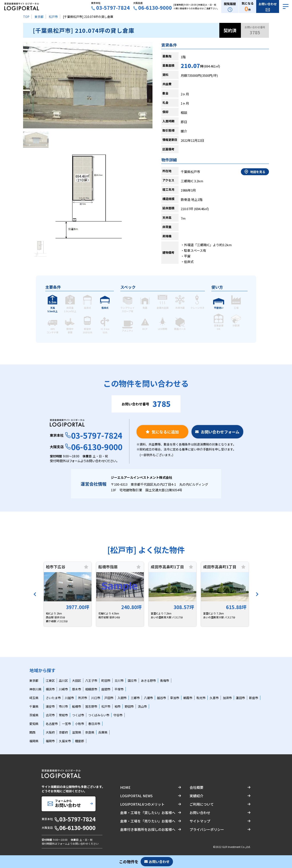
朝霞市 (188, 698)
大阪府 (50, 732)
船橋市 (77, 706)
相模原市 (91, 689)
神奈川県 (35, 689)
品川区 (63, 681)
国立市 (132, 681)
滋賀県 (77, 732)
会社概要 (196, 787)
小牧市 (80, 724)
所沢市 (83, 698)
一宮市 (66, 724)
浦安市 (50, 706)
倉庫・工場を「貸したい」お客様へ (148, 813)
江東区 (50, 681)
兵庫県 (103, 732)
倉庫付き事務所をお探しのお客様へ (148, 829)
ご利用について (202, 804)
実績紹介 (196, 796)
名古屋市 (52, 724)
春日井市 (94, 724)
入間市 (122, 698)
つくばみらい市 (99, 715)
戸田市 (109, 698)
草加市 (175, 698)
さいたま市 (53, 698)
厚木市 (77, 689)
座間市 (106, 689)
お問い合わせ (200, 813)
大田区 (77, 681)
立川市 (119, 681)
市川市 (63, 706)
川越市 (69, 698)
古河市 (50, 715)
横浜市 (50, 689)
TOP (26, 17)
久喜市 (214, 698)
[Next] (257, 594)
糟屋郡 (80, 741)
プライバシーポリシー (207, 829)
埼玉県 (34, 698)
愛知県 (34, 724)
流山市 (142, 706)
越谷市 (162, 698)
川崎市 (63, 689)
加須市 (227, 698)
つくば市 (78, 715)
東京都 (39, 17)
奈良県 (90, 732)
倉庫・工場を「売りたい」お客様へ (148, 821)
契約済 (230, 30)
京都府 (63, 732)
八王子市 (91, 681)
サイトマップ (200, 821)
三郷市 (135, 698)
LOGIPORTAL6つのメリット (142, 804)
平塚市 (119, 689)
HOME (125, 787)
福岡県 (34, 741)
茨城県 (34, 715)
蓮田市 (240, 698)
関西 (32, 732)
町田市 (106, 681)
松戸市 (53, 17)
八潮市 (148, 698)
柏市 (118, 706)
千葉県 (34, 706)
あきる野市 (148, 681)
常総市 (63, 715)
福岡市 (50, 741)
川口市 (96, 698)
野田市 (129, 706)
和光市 (201, 698)
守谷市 (118, 715)
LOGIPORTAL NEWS (136, 796)
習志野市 (91, 706)
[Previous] (35, 594)
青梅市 (165, 681)
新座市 (254, 698)
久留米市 (65, 741)
